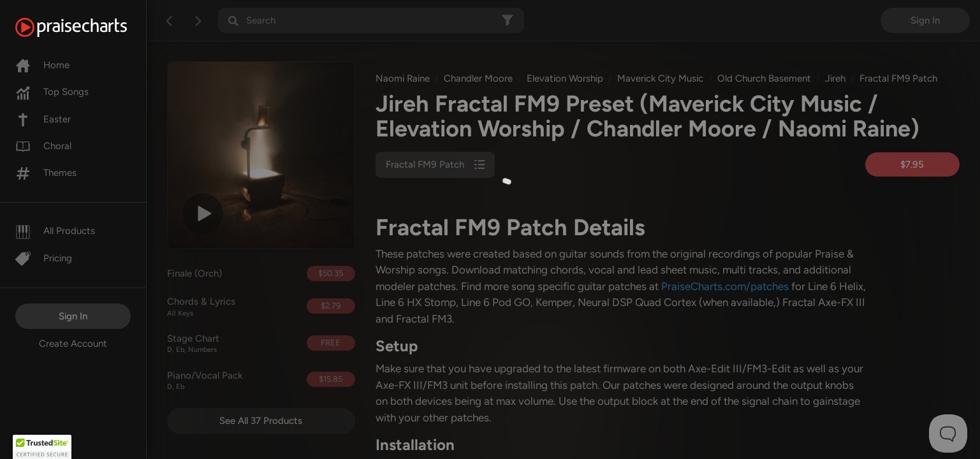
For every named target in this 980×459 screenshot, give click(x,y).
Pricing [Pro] (44, 258)
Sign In (73, 316)
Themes (46, 173)
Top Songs (52, 92)
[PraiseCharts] (87, 27)
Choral (43, 146)
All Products (55, 231)
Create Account (73, 344)
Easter (43, 119)
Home (42, 65)
